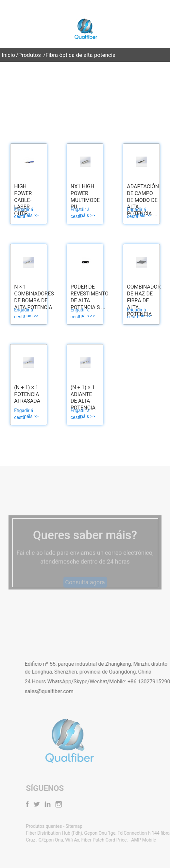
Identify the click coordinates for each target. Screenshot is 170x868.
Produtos (30, 55)
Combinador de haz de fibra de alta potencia (144, 300)
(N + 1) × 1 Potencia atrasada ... (27, 398)
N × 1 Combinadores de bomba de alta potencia (34, 297)
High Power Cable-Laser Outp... (23, 200)
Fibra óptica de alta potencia (80, 55)
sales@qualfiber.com (67, 691)
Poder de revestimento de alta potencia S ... (90, 297)
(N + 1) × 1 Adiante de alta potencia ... (83, 401)
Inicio (8, 55)
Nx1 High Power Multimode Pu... (85, 197)
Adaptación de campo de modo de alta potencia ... (143, 200)
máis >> (31, 215)
